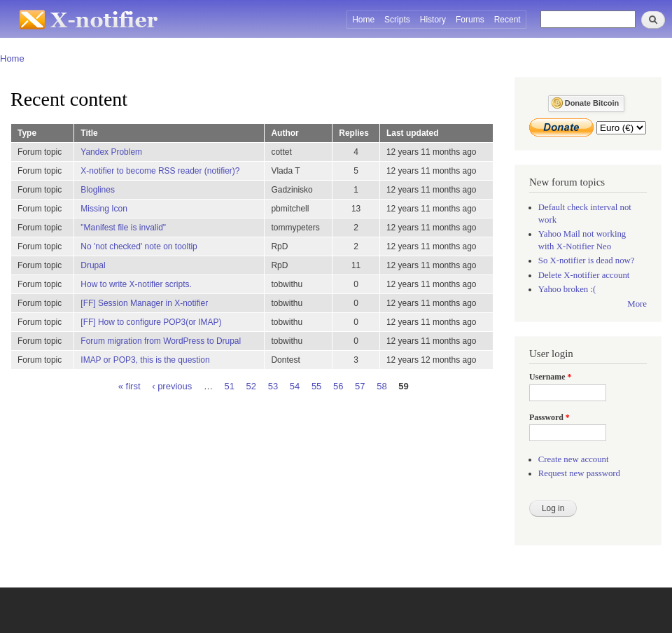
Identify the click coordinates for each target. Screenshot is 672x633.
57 (360, 385)
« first (129, 385)
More (637, 304)
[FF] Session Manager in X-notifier (144, 303)
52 (251, 385)
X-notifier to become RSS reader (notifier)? (160, 171)
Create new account (574, 459)
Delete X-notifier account (584, 275)
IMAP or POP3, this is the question (145, 360)
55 (316, 385)
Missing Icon (104, 209)
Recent (507, 20)
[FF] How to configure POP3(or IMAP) (151, 322)
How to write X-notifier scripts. (136, 284)
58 (381, 385)
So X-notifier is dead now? (587, 260)
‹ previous (172, 385)
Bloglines (98, 190)
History (433, 20)
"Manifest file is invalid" (123, 228)
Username (550, 377)
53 (273, 385)
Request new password (579, 473)
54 (295, 385)
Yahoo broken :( (567, 289)
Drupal (93, 265)
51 (230, 385)
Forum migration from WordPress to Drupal (161, 341)
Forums (470, 20)
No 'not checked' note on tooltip (139, 246)
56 (338, 385)
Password (549, 417)
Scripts (397, 20)
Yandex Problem (111, 152)
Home (363, 20)
